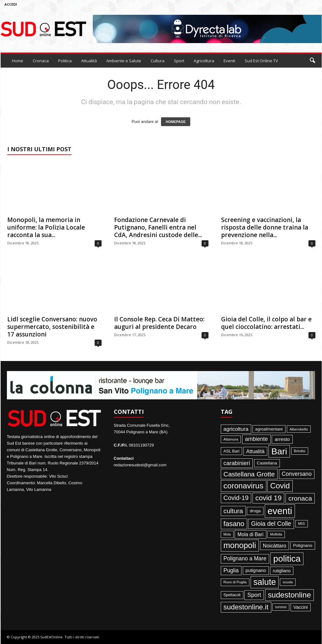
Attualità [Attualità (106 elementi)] (255, 451)
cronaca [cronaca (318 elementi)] (300, 498)
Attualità (89, 61)
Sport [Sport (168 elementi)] (254, 595)
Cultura (158, 61)
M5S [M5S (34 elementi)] (302, 524)
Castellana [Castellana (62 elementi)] (267, 463)
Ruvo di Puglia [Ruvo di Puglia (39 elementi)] (235, 582)
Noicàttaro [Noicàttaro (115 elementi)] (275, 546)
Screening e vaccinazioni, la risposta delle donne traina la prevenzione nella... (265, 227)
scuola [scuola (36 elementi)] (288, 582)
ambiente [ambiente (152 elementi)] (256, 439)
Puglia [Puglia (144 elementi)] (231, 570)
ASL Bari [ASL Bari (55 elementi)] (232, 451)
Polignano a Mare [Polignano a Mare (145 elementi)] (245, 558)
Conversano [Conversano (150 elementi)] (297, 474)
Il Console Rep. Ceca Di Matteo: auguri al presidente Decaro (159, 323)
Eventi (229, 61)
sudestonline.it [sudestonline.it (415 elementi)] (246, 607)
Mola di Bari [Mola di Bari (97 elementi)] (250, 534)
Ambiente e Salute (124, 61)
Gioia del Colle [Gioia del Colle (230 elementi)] (271, 524)
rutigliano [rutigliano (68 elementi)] (282, 571)
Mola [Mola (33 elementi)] (227, 534)
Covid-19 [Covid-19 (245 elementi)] (236, 498)
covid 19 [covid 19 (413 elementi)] (268, 498)
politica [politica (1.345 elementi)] (287, 559)
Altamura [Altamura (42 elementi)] (231, 439)
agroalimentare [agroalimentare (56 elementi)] (269, 429)
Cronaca (41, 61)
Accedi (11, 4)
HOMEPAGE (176, 122)
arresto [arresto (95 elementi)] (282, 439)
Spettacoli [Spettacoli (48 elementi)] (232, 595)
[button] (312, 61)
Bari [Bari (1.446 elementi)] (279, 451)
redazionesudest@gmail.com (140, 465)
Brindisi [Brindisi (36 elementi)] (300, 451)
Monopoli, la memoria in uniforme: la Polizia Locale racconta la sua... (46, 227)
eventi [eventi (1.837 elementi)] (280, 511)
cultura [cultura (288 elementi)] (233, 511)
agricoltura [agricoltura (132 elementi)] (236, 429)
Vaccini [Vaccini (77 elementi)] (301, 607)
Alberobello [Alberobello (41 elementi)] (299, 429)
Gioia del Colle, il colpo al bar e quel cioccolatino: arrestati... (266, 323)
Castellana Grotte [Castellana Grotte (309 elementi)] (249, 474)
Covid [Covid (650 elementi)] (280, 486)
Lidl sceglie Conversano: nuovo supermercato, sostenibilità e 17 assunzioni (52, 327)
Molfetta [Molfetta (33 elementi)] (276, 534)
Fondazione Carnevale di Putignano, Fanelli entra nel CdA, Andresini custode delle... (158, 227)
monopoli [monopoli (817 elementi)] (240, 545)
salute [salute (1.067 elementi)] (265, 582)
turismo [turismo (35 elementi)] (281, 607)
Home (18, 61)
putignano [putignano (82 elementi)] (256, 570)
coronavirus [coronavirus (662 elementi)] (244, 486)
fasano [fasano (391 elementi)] (234, 524)
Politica (65, 61)
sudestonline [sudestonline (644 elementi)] (289, 595)
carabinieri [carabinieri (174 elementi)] (237, 463)
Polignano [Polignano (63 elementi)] (303, 545)
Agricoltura (204, 61)
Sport (179, 61)
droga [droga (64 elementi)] (255, 511)
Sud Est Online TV (261, 61)
